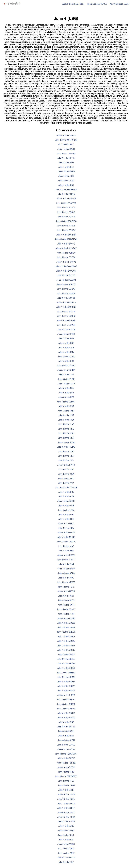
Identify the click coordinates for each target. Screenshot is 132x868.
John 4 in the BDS (66, 163)
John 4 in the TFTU (66, 772)
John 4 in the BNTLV (66, 194)
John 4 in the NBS (66, 578)
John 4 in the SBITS (66, 695)
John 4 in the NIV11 (66, 591)
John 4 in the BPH (66, 339)
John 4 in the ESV (66, 388)
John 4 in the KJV (66, 497)
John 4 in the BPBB (66, 334)
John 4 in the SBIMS (66, 677)
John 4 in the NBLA (66, 573)
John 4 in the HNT (66, 415)
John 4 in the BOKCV (66, 257)
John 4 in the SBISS (66, 691)
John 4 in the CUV (66, 352)
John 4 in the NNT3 (66, 605)
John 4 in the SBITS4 (66, 709)
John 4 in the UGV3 (66, 835)
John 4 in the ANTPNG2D (66, 140)
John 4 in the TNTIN (66, 803)
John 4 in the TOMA (66, 817)
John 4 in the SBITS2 (66, 700)
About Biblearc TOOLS (97, 4)
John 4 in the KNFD (66, 501)
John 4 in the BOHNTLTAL (66, 239)
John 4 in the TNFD (66, 785)
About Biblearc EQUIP (120, 4)
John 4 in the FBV (66, 393)
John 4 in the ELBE (66, 379)
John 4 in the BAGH (66, 149)
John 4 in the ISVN (66, 474)
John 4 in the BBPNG (66, 154)
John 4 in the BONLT (66, 298)
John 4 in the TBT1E (66, 758)
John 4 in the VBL (66, 840)
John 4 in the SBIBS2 (66, 632)
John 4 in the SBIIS (66, 655)
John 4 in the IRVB (66, 424)
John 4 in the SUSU (66, 740)
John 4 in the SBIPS (66, 686)
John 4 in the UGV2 (66, 831)
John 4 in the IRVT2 (66, 465)
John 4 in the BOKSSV (66, 271)
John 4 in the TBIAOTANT (66, 754)
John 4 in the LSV (66, 519)
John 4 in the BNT (66, 185)
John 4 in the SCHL (66, 731)
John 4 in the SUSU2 (66, 745)
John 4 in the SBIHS (66, 650)
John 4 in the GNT (66, 406)
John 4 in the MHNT (66, 537)
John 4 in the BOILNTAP (66, 248)
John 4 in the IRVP (66, 456)
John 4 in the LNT (66, 515)
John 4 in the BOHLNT (66, 235)
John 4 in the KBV (66, 492)
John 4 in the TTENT (66, 822)
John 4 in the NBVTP (66, 582)
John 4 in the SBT (66, 722)
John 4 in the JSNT (66, 478)
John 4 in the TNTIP (66, 808)
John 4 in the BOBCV (66, 208)
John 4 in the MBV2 (66, 533)
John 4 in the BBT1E (66, 158)
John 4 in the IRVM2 (66, 447)
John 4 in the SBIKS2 (66, 673)
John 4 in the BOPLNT (66, 307)
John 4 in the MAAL (66, 524)
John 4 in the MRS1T (66, 560)
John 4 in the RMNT (66, 618)
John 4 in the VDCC (66, 844)
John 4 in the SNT (66, 736)
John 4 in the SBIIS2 (66, 659)
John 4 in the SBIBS (66, 627)
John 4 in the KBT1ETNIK (66, 488)
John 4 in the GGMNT (66, 402)
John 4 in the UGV (66, 826)
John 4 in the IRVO (66, 451)
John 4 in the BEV (66, 167)
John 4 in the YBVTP (66, 858)
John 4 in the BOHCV (66, 230)
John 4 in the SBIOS (66, 682)
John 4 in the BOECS (66, 217)
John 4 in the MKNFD (66, 542)
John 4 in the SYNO (66, 749)
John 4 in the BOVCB (66, 325)
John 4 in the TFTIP (66, 767)
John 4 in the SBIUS (66, 713)
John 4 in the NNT (66, 596)
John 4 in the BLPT (66, 181)
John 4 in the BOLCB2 (66, 280)
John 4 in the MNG (66, 546)
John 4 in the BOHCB (66, 226)
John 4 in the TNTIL (66, 799)
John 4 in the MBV (66, 528)
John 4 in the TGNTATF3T (66, 776)
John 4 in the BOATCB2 (66, 203)
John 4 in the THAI (66, 781)
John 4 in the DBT (66, 361)
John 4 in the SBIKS (66, 668)
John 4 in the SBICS (66, 636)
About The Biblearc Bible (73, 4)
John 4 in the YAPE (66, 853)
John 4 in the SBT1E (66, 727)
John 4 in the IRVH (66, 433)
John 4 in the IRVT (66, 460)
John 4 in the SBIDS (66, 641)
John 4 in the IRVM (66, 442)
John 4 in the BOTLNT (66, 321)
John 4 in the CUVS (66, 357)
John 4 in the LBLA (66, 510)
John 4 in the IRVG (66, 429)
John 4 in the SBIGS (66, 645)
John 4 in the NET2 (66, 587)
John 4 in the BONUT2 (66, 302)
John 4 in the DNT (66, 375)
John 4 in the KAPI (66, 483)
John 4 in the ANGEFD (66, 135)
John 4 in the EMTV (66, 384)
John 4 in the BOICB (66, 244)
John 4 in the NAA (66, 564)
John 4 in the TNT (66, 790)
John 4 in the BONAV (66, 289)
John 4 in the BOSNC (66, 316)
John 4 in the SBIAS (66, 623)
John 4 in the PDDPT (66, 609)
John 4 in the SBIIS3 (66, 664)
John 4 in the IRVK (66, 438)
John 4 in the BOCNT (66, 212)
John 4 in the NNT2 (66, 600)
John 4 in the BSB (66, 343)
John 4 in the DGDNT (66, 366)
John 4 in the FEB (66, 397)
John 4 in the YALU (66, 849)
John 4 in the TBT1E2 (66, 763)
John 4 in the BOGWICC (66, 221)
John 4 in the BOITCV (66, 253)
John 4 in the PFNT (66, 614)
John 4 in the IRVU (66, 469)
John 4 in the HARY (66, 411)
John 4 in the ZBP (66, 862)
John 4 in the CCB (66, 348)
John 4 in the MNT (66, 551)
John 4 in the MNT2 (66, 555)
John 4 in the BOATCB (66, 199)
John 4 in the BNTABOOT (66, 190)
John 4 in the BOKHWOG (66, 266)
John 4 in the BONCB (66, 293)
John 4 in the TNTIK (66, 794)
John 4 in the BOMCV (66, 284)
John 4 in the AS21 (66, 144)
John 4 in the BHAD (66, 172)
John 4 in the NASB (66, 569)
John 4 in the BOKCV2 (66, 262)
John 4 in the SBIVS (66, 718)
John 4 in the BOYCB (66, 330)
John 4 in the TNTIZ (66, 812)
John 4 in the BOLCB (66, 275)
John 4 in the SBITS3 (66, 704)
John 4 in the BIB (66, 176)
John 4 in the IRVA (66, 420)
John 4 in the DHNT (66, 370)
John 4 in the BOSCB (66, 311)
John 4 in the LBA (66, 506)
